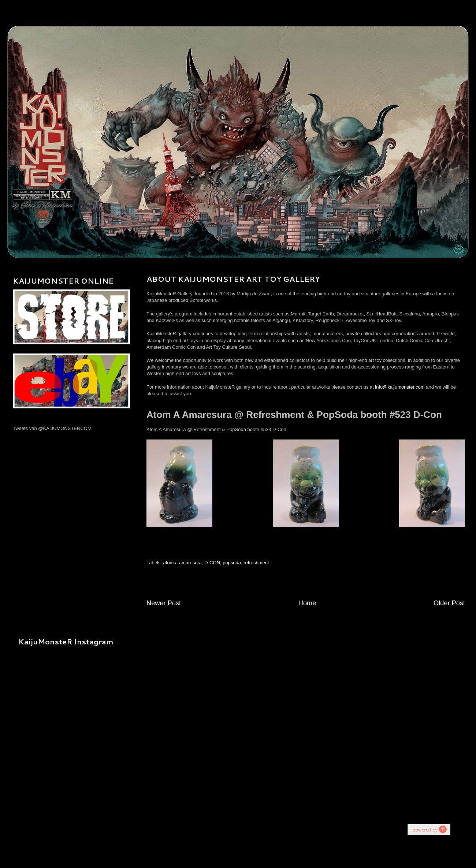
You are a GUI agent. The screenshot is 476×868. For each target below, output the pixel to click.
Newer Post (164, 603)
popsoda (232, 563)
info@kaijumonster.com (400, 387)
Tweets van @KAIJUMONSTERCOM (52, 428)
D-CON (212, 563)
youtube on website (429, 829)
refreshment (256, 563)
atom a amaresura (183, 563)
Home (307, 603)
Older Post (449, 603)
